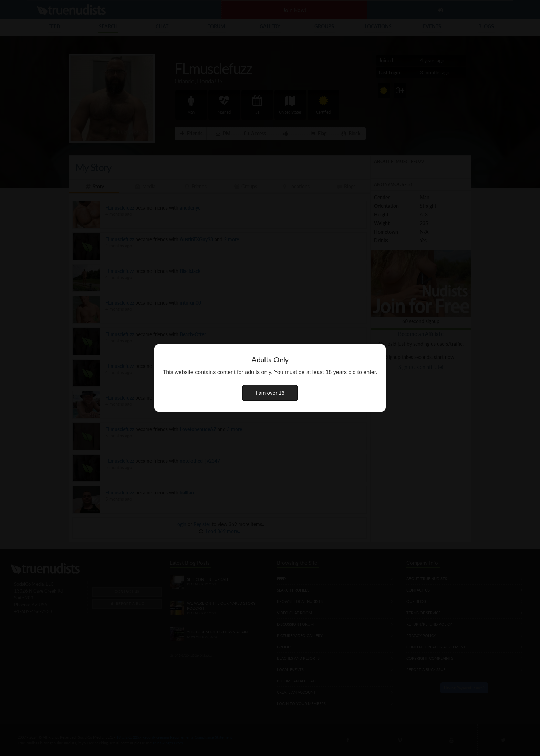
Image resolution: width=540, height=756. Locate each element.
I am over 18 (270, 393)
